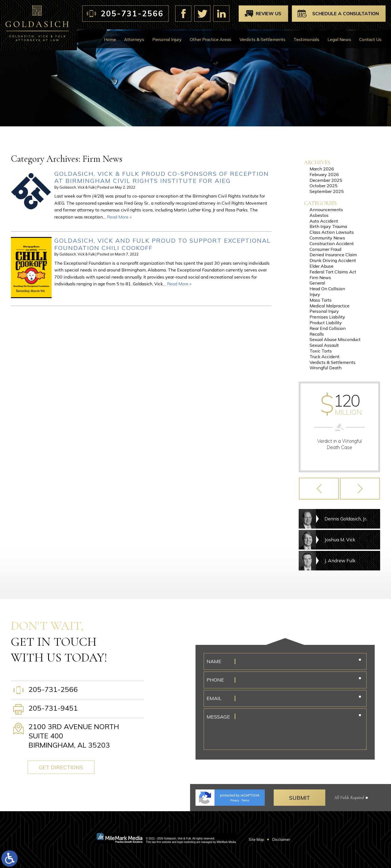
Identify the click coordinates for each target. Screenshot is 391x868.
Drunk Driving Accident (333, 260)
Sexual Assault (324, 345)
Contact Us (370, 39)
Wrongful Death (326, 368)
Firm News (320, 277)
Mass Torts (321, 300)
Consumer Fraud (325, 249)
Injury (315, 294)
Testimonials (306, 39)
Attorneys (134, 39)
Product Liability (326, 323)
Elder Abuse (321, 266)
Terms (245, 800)
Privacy (235, 800)
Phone (215, 680)
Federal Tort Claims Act (333, 272)
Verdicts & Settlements (262, 39)
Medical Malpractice (329, 306)
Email (214, 698)
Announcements (326, 210)
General (317, 283)
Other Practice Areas (211, 39)
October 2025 (324, 186)
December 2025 (326, 180)
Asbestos (319, 215)
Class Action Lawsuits (332, 232)
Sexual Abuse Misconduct (335, 339)
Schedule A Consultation (346, 13)
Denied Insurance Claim (333, 255)
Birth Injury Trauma (328, 226)
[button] (319, 489)
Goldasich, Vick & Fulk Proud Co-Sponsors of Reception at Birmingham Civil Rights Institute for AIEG (162, 177)
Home (110, 39)
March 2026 (322, 169)
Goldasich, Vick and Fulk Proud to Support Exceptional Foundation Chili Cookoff (163, 244)
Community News (327, 238)
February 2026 (324, 174)
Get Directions (64, 767)
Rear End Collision (328, 328)
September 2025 (327, 191)
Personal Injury (167, 39)
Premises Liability (327, 317)
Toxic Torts (321, 351)
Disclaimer (281, 839)
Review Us (269, 13)
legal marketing (186, 842)
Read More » (119, 217)
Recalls (317, 334)
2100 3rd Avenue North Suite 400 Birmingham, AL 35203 (74, 736)
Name (214, 661)
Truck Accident (324, 357)
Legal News (339, 39)
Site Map (256, 839)
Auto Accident (324, 221)
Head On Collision (327, 289)
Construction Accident (332, 243)
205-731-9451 (53, 708)
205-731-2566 (132, 13)
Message (218, 717)
